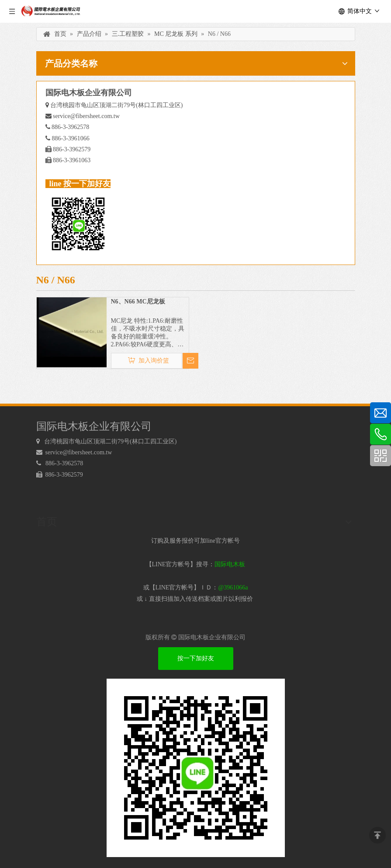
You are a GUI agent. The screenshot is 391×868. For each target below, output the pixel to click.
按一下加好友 (196, 658)
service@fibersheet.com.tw (86, 116)
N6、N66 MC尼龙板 (138, 302)
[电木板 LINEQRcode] (196, 768)
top (377, 835)
